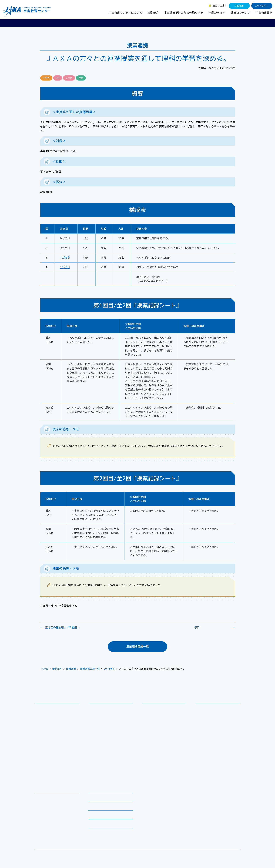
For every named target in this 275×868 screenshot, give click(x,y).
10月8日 (65, 258)
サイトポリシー (232, 855)
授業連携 (71, 669)
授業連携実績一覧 (137, 646)
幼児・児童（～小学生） (212, 708)
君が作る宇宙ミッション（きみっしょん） (112, 754)
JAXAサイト (262, 6)
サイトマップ (211, 855)
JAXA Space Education (51, 833)
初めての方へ (220, 6)
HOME (45, 669)
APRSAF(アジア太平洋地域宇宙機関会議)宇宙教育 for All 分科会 (112, 767)
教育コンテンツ (240, 13)
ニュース (93, 790)
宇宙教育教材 (264, 13)
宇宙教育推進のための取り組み (184, 13)
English (239, 6)
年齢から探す (217, 13)
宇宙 (197, 627)
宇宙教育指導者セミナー (105, 739)
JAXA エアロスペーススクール (108, 748)
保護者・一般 (205, 721)
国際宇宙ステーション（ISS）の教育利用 (54, 822)
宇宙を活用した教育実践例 (106, 778)
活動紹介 (153, 13)
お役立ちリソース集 (49, 811)
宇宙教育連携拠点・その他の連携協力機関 (58, 714)
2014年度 (109, 669)
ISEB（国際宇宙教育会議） (106, 774)
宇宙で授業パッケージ (103, 725)
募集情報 (93, 798)
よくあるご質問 (97, 816)
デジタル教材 (45, 802)
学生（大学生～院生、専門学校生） (218, 717)
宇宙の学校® (98, 734)
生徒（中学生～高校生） (212, 712)
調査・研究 (151, 716)
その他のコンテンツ (49, 829)
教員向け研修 (98, 708)
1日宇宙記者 (98, 761)
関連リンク (95, 807)
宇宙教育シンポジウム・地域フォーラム (158, 710)
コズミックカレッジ (102, 730)
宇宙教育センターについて (125, 13)
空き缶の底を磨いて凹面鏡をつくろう (63, 627)
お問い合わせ (45, 721)
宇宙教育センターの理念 (51, 708)
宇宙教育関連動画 (47, 816)
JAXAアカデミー (100, 743)
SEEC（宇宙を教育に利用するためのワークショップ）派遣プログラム (111, 719)
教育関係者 (204, 726)
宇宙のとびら (45, 807)
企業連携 (149, 721)
